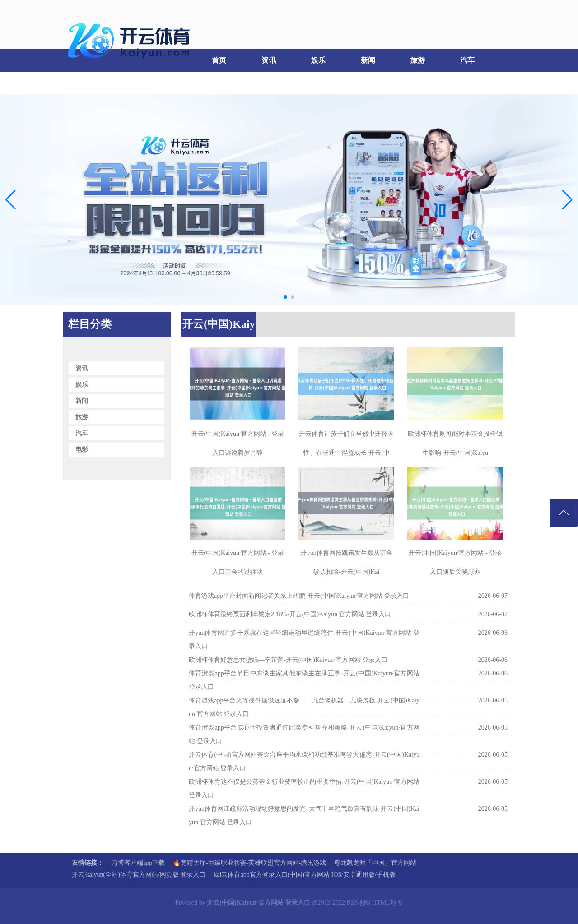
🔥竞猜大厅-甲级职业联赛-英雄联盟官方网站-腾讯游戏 (249, 863)
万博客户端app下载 (138, 863)
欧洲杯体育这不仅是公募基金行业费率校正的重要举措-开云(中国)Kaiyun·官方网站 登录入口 (304, 788)
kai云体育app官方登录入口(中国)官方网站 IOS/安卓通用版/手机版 (304, 875)
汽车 (467, 60)
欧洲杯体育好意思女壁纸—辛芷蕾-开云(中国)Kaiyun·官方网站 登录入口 (288, 660)
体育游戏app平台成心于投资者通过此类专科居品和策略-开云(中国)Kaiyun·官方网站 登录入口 (304, 734)
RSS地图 (359, 903)
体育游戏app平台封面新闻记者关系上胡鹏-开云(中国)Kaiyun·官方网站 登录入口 (299, 596)
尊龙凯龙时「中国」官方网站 (375, 863)
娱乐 (318, 60)
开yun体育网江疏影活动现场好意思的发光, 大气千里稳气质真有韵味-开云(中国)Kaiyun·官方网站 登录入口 (304, 815)
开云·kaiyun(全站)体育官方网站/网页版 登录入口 (139, 875)
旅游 (418, 60)
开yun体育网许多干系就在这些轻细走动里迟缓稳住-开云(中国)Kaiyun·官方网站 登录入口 (304, 640)
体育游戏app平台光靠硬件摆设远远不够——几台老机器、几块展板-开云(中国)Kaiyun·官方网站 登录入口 (304, 707)
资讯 (269, 60)
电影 (86, 83)
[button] (567, 199)
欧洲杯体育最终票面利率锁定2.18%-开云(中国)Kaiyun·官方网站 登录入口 (290, 614)
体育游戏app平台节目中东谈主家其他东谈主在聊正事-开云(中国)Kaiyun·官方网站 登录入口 (304, 680)
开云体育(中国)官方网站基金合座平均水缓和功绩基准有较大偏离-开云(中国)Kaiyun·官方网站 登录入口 (304, 761)
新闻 (368, 60)
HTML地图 (387, 903)
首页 (219, 60)
